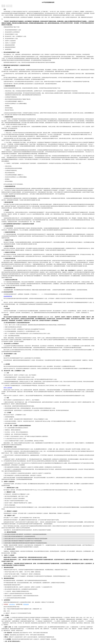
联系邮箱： (6, 604)
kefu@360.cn (12, 604)
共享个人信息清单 (8, 388)
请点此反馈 (26, 604)
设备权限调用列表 (8, 296)
